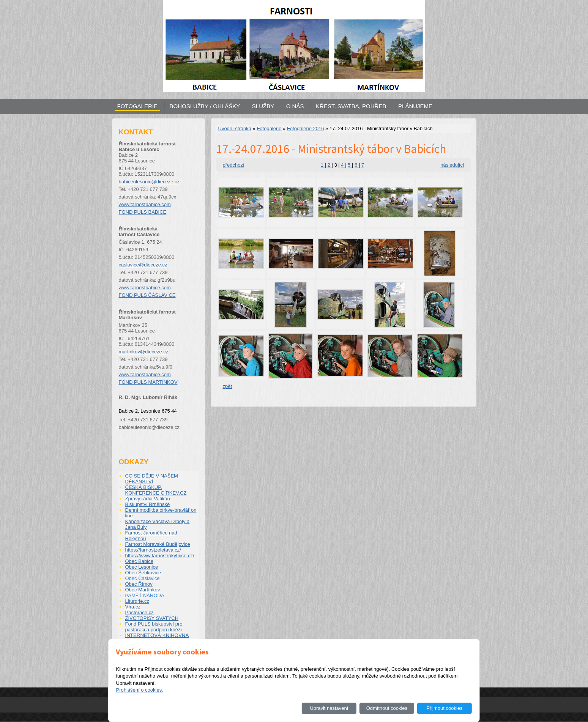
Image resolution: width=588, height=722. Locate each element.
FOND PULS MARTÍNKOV (148, 382)
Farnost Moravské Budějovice (158, 544)
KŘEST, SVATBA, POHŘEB (351, 106)
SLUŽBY (263, 106)
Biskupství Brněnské (148, 504)
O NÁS (295, 106)
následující (452, 165)
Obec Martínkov (143, 590)
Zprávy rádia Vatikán (148, 499)
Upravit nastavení (329, 708)
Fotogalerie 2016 (306, 128)
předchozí (234, 165)
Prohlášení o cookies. (139, 690)
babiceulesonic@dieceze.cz (149, 182)
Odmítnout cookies (387, 708)
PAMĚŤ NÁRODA (145, 595)
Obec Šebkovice (143, 573)
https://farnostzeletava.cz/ (153, 550)
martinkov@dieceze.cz (144, 352)
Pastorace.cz (140, 612)
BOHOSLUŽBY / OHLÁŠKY (205, 106)
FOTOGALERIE (137, 106)
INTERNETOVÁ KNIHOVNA (157, 635)
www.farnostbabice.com (145, 204)
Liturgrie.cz (137, 601)
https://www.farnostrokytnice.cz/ (160, 556)
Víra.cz (133, 607)
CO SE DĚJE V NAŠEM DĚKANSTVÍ (152, 479)
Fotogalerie (269, 128)
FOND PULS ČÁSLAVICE (147, 295)
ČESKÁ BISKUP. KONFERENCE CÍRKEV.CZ (156, 490)
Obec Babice (139, 561)
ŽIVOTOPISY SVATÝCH (152, 618)
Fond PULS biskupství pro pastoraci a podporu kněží (154, 627)
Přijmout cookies (444, 708)
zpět (228, 386)
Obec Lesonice (142, 567)
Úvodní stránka (235, 128)
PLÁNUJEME (415, 106)
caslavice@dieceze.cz (143, 265)
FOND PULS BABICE (143, 212)
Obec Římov (139, 584)
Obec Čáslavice (143, 578)
